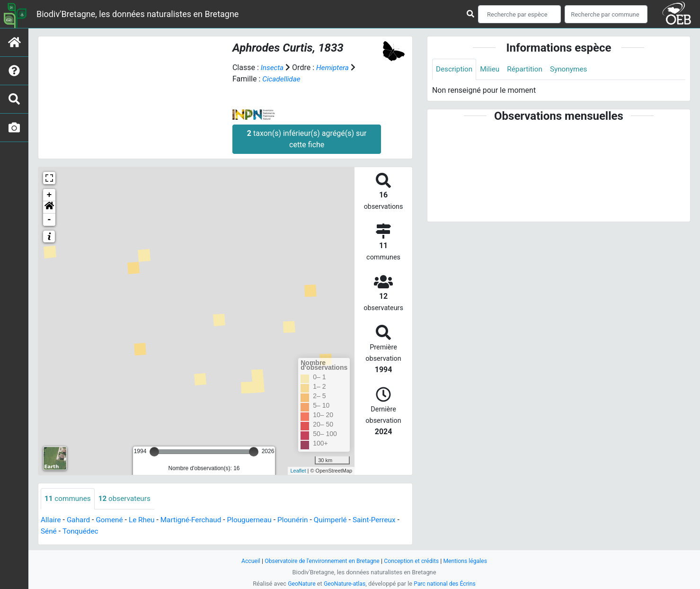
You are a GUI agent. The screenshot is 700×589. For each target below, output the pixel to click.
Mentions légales (470, 561)
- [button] (49, 220)
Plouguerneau (257, 520)
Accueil (246, 561)
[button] (49, 207)
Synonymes (574, 69)
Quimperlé (342, 520)
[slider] (154, 452)
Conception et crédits (413, 561)
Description (455, 69)
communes (69, 499)
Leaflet (298, 471)
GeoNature (299, 584)
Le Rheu (146, 520)
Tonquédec (113, 531)
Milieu (492, 69)
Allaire (51, 520)
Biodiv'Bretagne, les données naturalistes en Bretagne (137, 14)
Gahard (80, 520)
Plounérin (303, 520)
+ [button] (49, 195)
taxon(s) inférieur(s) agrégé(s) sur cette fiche (307, 139)
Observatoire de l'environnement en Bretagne (320, 561)
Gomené (112, 520)
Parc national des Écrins (447, 584)
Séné (81, 531)
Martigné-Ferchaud (197, 520)
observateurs (128, 499)
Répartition (528, 69)
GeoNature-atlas (344, 584)
